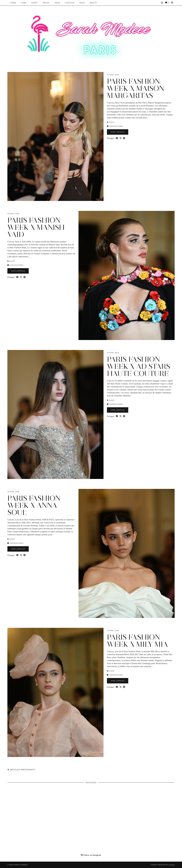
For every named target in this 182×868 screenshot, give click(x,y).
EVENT (34, 3)
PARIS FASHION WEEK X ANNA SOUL (34, 505)
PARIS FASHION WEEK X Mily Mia (137, 641)
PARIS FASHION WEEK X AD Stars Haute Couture (139, 366)
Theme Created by (163, 865)
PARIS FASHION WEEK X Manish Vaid (36, 227)
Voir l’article (118, 132)
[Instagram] (162, 3)
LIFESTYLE (70, 3)
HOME (13, 3)
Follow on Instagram (91, 855)
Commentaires (115, 126)
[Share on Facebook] (117, 138)
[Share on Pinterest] (124, 138)
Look (24, 3)
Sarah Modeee (21, 865)
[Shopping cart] (167, 3)
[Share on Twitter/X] (121, 138)
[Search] (172, 3)
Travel (46, 3)
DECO (82, 3)
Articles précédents (21, 770)
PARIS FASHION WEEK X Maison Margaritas (136, 88)
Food (57, 3)
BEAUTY (93, 3)
